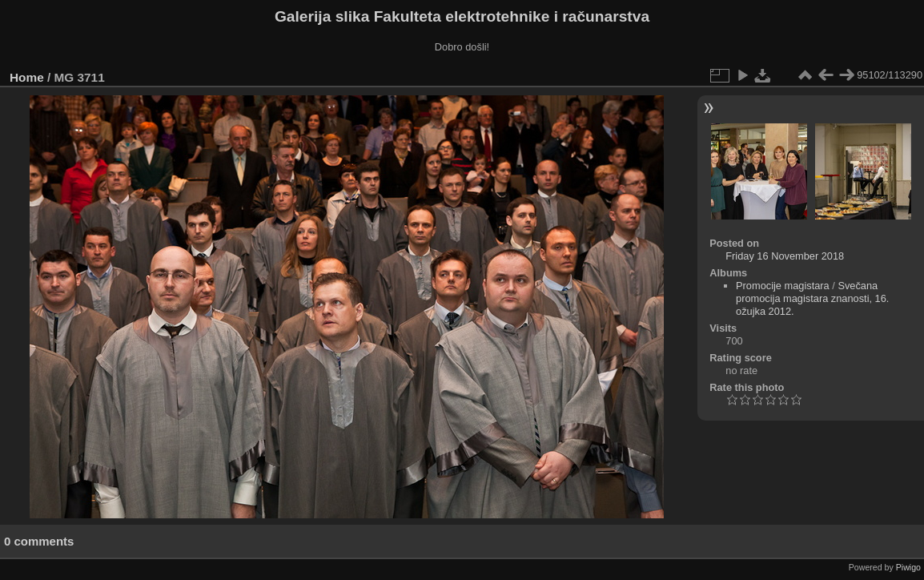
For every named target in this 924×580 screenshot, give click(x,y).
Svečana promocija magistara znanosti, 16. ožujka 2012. (812, 298)
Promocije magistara (783, 286)
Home (27, 77)
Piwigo (908, 567)
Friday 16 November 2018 (785, 256)
